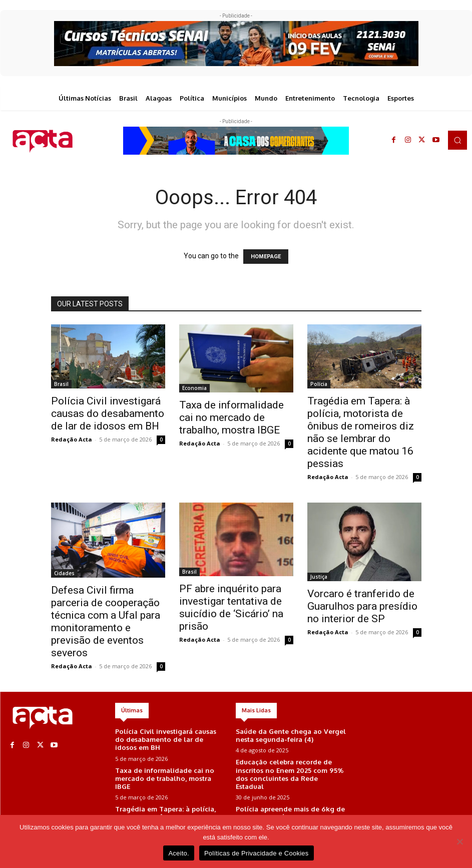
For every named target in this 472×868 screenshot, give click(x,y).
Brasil (61, 384)
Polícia (319, 384)
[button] (457, 140)
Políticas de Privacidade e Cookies (257, 853)
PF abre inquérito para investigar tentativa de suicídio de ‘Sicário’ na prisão (231, 607)
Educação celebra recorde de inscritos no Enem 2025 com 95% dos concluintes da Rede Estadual (291, 767)
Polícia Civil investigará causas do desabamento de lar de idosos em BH (108, 413)
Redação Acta (72, 439)
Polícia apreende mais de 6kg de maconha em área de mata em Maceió (289, 800)
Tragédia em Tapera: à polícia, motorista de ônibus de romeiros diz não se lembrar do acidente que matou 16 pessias (361, 432)
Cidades (64, 573)
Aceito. (179, 853)
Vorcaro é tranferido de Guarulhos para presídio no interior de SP (362, 606)
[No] (459, 841)
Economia (194, 388)
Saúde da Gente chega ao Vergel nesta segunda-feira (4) (290, 735)
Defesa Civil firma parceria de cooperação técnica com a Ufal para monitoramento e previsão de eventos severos (106, 621)
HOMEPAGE (266, 257)
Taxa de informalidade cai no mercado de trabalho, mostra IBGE (231, 417)
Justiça (319, 577)
